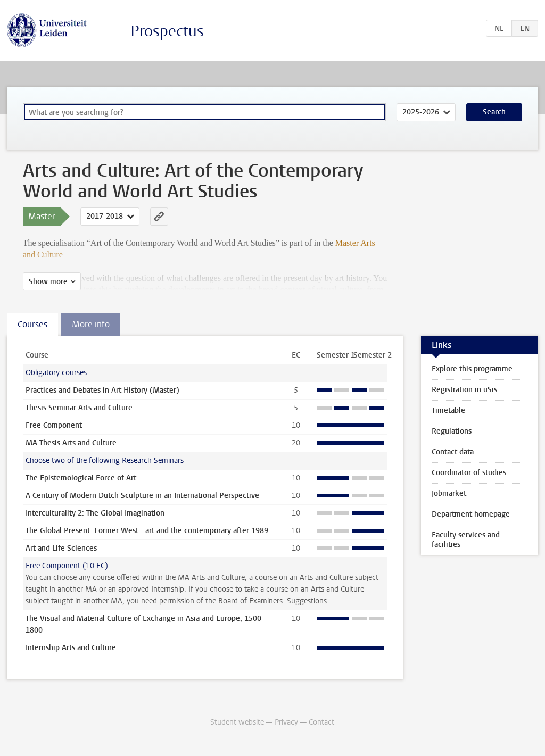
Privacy (286, 722)
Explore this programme (472, 369)
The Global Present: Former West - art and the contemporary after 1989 (147, 531)
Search (494, 112)
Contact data (453, 452)
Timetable (448, 410)
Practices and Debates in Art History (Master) (102, 390)
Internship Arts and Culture (71, 648)
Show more (48, 282)
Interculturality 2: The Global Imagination (95, 513)
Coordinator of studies (469, 473)
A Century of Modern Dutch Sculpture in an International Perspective (142, 496)
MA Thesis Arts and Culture (71, 443)
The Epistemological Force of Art (81, 478)
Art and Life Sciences (61, 548)
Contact (321, 722)
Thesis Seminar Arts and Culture (79, 408)
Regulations (452, 431)
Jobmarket (449, 493)
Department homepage (471, 514)
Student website (237, 722)
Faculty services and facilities (466, 540)
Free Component (54, 425)
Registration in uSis (464, 390)
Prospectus (167, 31)
